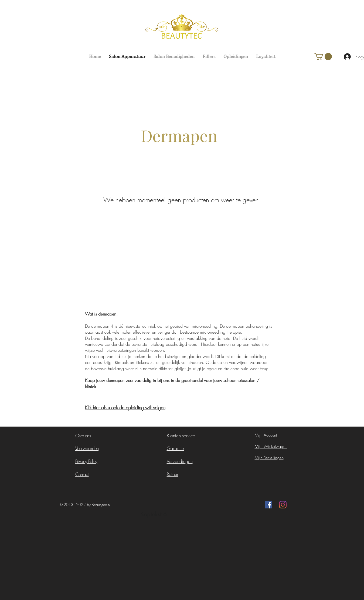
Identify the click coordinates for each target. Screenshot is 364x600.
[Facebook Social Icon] (268, 505)
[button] (323, 57)
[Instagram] (283, 505)
